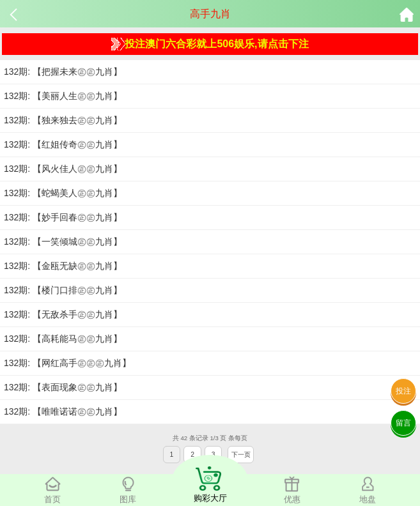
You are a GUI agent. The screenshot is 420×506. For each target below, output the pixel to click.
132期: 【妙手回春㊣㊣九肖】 (63, 217)
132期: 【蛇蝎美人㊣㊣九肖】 (63, 193)
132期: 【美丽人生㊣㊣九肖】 (63, 96)
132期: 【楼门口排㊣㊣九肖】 (63, 290)
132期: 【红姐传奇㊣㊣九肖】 (63, 144)
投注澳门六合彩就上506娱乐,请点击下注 (210, 44)
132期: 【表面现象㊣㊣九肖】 (63, 387)
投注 (403, 391)
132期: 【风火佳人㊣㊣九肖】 (63, 169)
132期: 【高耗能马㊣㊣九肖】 (63, 339)
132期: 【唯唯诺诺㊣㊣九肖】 (63, 411)
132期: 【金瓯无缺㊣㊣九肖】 (63, 266)
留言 (403, 423)
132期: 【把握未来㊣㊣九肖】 (63, 72)
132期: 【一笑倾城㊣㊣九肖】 (63, 241)
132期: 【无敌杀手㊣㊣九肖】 (63, 314)
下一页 (241, 455)
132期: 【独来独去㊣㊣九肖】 (63, 120)
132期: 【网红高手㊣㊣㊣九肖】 (67, 363)
